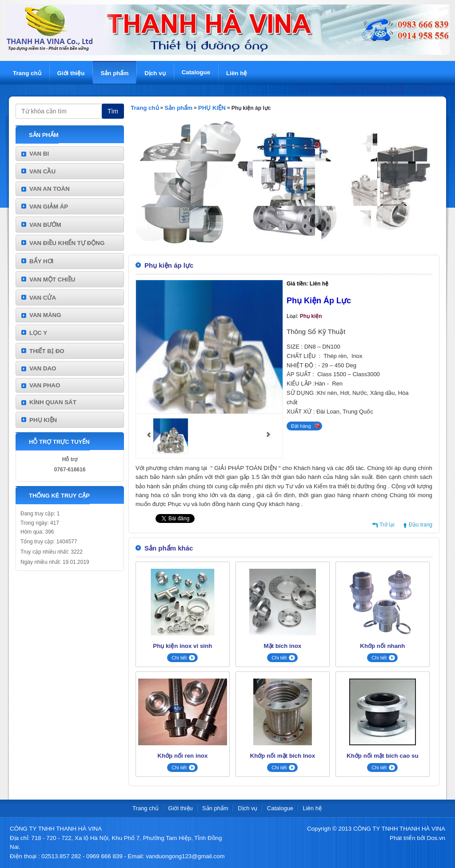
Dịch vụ (155, 73)
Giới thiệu (71, 73)
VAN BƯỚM (45, 225)
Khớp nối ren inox (182, 756)
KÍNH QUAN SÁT (53, 402)
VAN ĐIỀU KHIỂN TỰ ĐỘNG (67, 243)
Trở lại (387, 525)
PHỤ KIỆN (43, 420)
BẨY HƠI (41, 261)
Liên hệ (237, 73)
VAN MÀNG (45, 315)
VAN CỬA (43, 298)
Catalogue (196, 72)
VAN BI (39, 154)
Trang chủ (27, 73)
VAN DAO (43, 368)
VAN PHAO (45, 385)
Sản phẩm (114, 73)
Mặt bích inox (282, 646)
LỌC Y (38, 333)
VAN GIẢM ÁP (49, 207)
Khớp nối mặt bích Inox (283, 756)
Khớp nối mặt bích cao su (382, 756)
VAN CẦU (42, 171)
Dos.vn (436, 838)
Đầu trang (421, 525)
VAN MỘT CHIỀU (52, 279)
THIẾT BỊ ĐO (47, 351)
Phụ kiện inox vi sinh (182, 646)
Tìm (113, 111)
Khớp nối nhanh (382, 646)
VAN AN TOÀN (50, 189)
